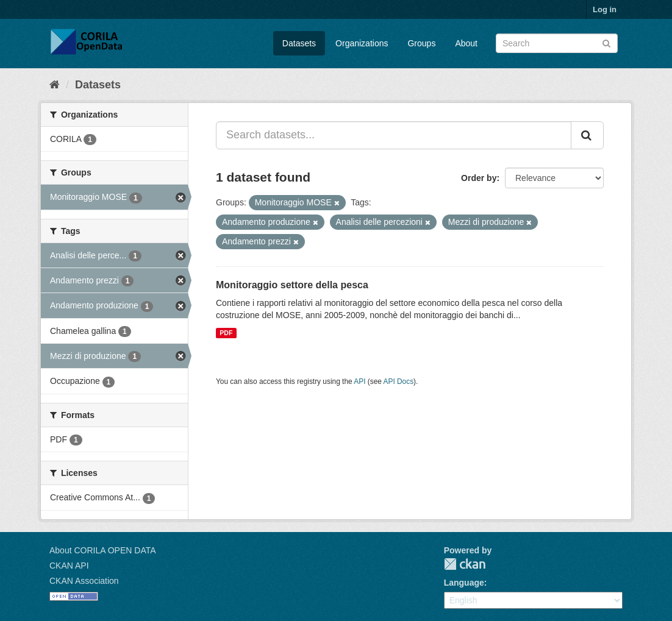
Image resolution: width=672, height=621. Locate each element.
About (466, 43)
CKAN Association (84, 581)
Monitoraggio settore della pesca (292, 285)
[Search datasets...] (394, 135)
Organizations (362, 43)
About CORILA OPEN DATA (103, 550)
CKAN (465, 564)
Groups (421, 43)
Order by (479, 178)
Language (464, 583)
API (359, 381)
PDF (226, 333)
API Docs (399, 381)
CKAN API (69, 566)
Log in (605, 9)
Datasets (299, 43)
